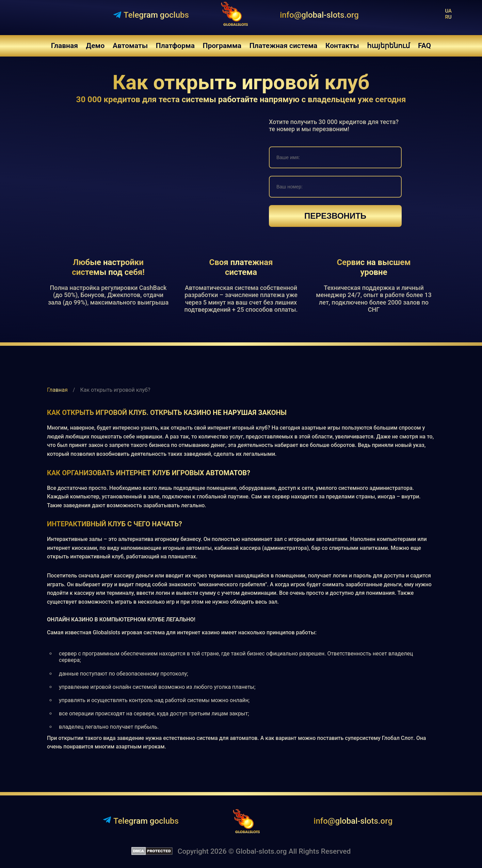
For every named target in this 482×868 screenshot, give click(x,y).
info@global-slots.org (319, 15)
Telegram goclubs (141, 821)
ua (448, 11)
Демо (95, 46)
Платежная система (284, 46)
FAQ (424, 46)
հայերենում (388, 46)
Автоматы (130, 46)
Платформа (175, 46)
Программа (222, 46)
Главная (65, 46)
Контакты (342, 46)
